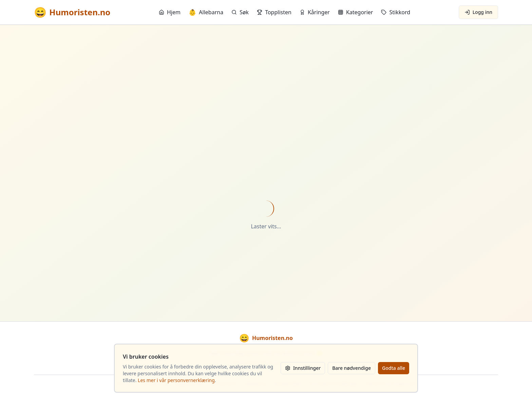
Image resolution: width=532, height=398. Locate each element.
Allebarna (206, 12)
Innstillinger (303, 368)
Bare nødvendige (351, 368)
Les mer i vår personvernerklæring (176, 380)
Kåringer (315, 12)
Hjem (170, 12)
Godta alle (394, 368)
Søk (240, 12)
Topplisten (274, 12)
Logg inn (478, 12)
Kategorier (356, 12)
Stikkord (396, 12)
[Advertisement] (266, 92)
